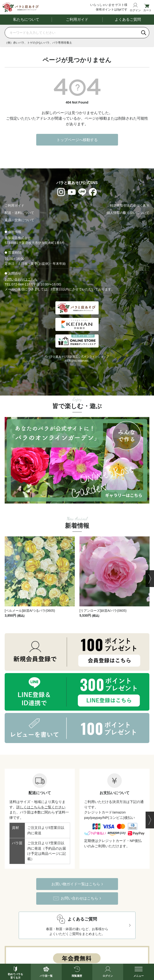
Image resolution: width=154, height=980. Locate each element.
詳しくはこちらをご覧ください (41, 807)
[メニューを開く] (139, 972)
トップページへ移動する (77, 140)
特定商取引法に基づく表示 (130, 206)
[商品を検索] (72, 33)
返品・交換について (19, 220)
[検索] (144, 33)
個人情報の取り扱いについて (128, 213)
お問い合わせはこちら (21, 280)
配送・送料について (19, 213)
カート (147, 10)
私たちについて (26, 20)
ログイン (135, 10)
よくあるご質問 (128, 20)
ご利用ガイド (77, 20)
